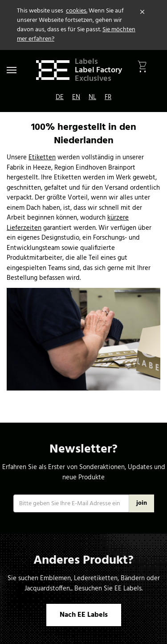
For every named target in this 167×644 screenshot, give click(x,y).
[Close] (143, 12)
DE (60, 98)
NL (92, 98)
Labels (86, 62)
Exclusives (93, 79)
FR (108, 98)
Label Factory (98, 70)
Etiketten (42, 158)
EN (76, 98)
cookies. (77, 11)
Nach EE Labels (84, 615)
